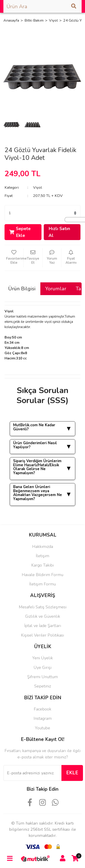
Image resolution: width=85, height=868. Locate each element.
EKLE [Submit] (72, 773)
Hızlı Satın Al (59, 232)
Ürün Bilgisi (22, 289)
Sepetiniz (43, 686)
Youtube (42, 728)
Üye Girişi (42, 667)
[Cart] (75, 858)
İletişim (42, 556)
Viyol (38, 187)
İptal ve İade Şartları (43, 626)
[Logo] (36, 858)
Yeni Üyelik (42, 658)
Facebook (42, 709)
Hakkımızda (43, 547)
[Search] (42, 6)
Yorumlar (56, 289)
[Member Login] (63, 858)
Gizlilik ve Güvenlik (43, 616)
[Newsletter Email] (32, 773)
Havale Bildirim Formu (42, 575)
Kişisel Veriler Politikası (42, 635)
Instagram (43, 718)
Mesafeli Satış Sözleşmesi (43, 607)
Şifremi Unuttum (42, 677)
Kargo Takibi (42, 565)
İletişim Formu (42, 584)
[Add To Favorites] (14, 258)
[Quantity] (42, 213)
